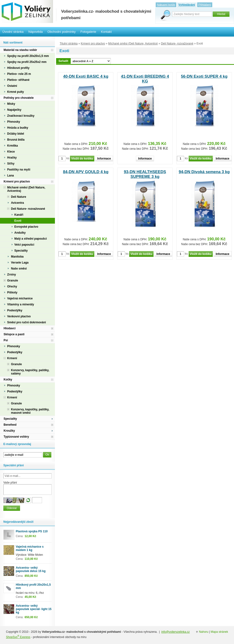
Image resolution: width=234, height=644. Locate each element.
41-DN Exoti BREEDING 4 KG (145, 79)
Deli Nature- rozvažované (177, 44)
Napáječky (14, 110)
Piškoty (12, 292)
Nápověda (36, 32)
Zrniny (12, 275)
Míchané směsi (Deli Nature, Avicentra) (133, 44)
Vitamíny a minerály (21, 304)
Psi (6, 340)
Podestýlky (15, 310)
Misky (11, 104)
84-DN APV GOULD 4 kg (86, 172)
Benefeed (10, 425)
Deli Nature (19, 197)
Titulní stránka (69, 44)
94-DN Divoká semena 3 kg (204, 172)
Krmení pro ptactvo (93, 44)
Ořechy (12, 286)
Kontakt (106, 32)
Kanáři (19, 215)
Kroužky (9, 431)
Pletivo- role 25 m (19, 74)
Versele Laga (20, 263)
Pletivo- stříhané (18, 80)
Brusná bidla (16, 140)
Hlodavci (10, 328)
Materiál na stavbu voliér (20, 50)
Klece (11, 152)
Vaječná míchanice (20, 298)
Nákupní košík (166, 5)
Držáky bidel (16, 134)
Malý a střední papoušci (31, 239)
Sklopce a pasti (14, 334)
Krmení (12, 358)
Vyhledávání (187, 5)
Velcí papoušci (24, 245)
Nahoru (204, 632)
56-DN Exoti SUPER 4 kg (204, 76)
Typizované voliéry (16, 437)
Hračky (12, 158)
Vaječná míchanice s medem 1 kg (30, 548)
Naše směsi (19, 269)
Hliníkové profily (18, 68)
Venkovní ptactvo (19, 316)
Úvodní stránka (13, 32)
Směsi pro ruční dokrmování (27, 322)
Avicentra (17, 203)
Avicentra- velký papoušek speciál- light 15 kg (34, 609)
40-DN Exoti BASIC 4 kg (86, 76)
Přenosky (14, 122)
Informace (104, 159)
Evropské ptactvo (26, 227)
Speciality (21, 251)
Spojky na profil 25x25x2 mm (27, 62)
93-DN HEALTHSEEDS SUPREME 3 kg (145, 174)
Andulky (20, 233)
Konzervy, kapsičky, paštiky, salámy (30, 372)
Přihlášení (205, 5)
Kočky (8, 380)
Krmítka (13, 146)
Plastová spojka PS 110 (32, 531)
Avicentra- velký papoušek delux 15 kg (31, 569)
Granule (13, 281)
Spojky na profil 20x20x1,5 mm (28, 56)
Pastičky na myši (19, 170)
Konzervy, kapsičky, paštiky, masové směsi (30, 411)
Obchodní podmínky (62, 32)
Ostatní (12, 86)
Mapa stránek (219, 632)
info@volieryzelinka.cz (176, 632)
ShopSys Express (18, 637)
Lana (11, 176)
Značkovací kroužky (21, 116)
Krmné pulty (16, 92)
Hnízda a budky (18, 128)
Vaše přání (10, 483)
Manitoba (17, 257)
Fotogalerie (88, 32)
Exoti (18, 221)
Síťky (11, 164)
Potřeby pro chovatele (19, 98)
